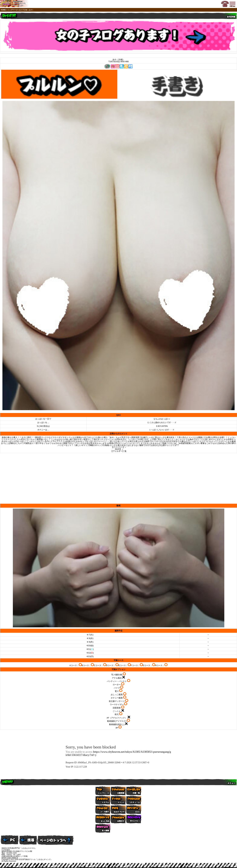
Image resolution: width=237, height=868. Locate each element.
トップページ (12, 10)
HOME (3, 10)
